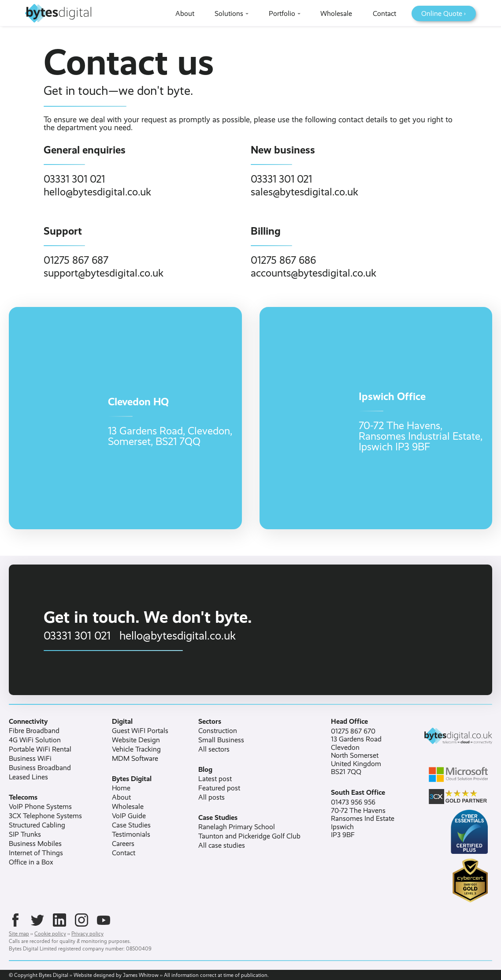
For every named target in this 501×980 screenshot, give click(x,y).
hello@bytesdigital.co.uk (97, 192)
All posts (212, 797)
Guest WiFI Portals (140, 731)
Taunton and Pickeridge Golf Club (249, 836)
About (121, 797)
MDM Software (135, 759)
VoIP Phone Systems (40, 807)
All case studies (222, 845)
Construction (218, 731)
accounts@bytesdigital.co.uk (314, 273)
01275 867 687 (76, 260)
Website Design (136, 740)
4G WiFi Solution (35, 740)
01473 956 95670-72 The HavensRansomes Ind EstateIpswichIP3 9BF (363, 819)
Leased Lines (28, 777)
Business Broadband (40, 768)
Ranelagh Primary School (237, 827)
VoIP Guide (129, 816)
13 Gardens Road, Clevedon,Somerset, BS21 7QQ (170, 436)
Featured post (219, 788)
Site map (19, 934)
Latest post (215, 779)
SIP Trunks (25, 834)
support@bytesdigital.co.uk (104, 273)
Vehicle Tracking (136, 749)
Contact (124, 853)
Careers (123, 844)
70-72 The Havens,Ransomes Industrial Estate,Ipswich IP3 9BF (421, 436)
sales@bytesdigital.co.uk (304, 192)
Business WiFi (30, 759)
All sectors (214, 749)
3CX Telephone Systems (45, 816)
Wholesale (128, 807)
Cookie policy (50, 934)
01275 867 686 (283, 260)
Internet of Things (36, 853)
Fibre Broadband (34, 731)
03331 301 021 (74, 179)
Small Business (221, 740)
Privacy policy (87, 934)
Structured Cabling (37, 825)
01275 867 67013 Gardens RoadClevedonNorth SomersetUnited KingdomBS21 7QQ (356, 752)
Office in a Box (31, 862)
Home (121, 788)
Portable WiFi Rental (40, 749)
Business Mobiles (35, 844)
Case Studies (131, 825)
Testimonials (131, 834)
